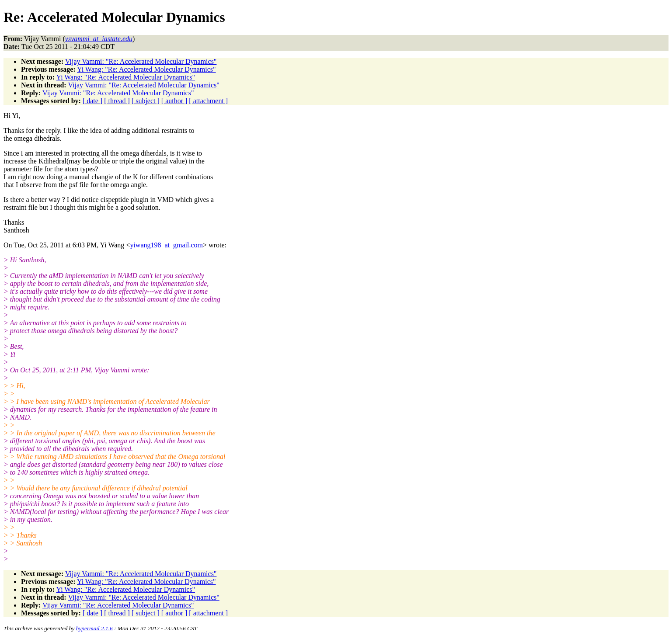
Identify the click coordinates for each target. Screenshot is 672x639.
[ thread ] (117, 101)
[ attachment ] (208, 101)
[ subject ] (146, 101)
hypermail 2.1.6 (94, 628)
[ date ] (92, 101)
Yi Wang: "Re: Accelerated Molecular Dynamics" (146, 69)
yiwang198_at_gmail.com (166, 245)
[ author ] (174, 101)
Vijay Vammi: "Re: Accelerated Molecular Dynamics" (141, 61)
